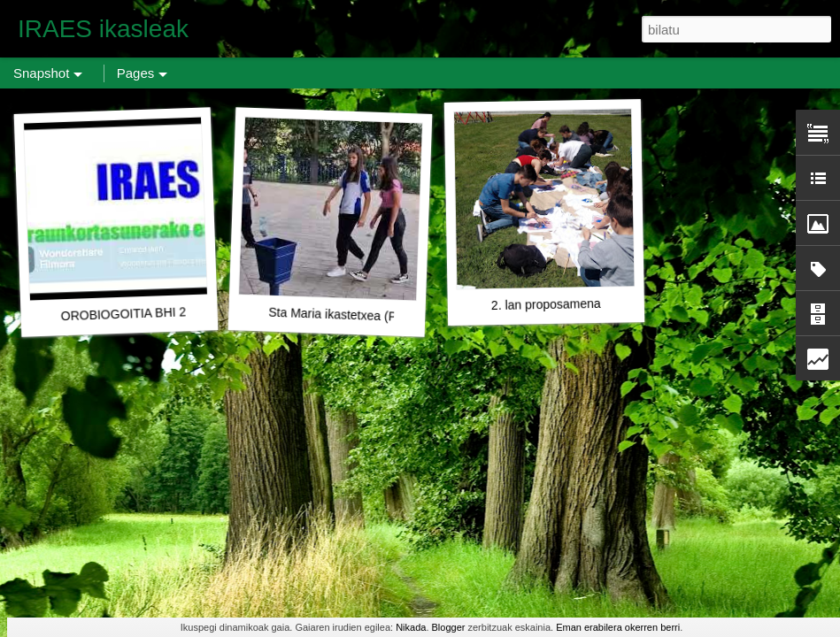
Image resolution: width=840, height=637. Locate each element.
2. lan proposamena (546, 304)
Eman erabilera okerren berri (618, 627)
